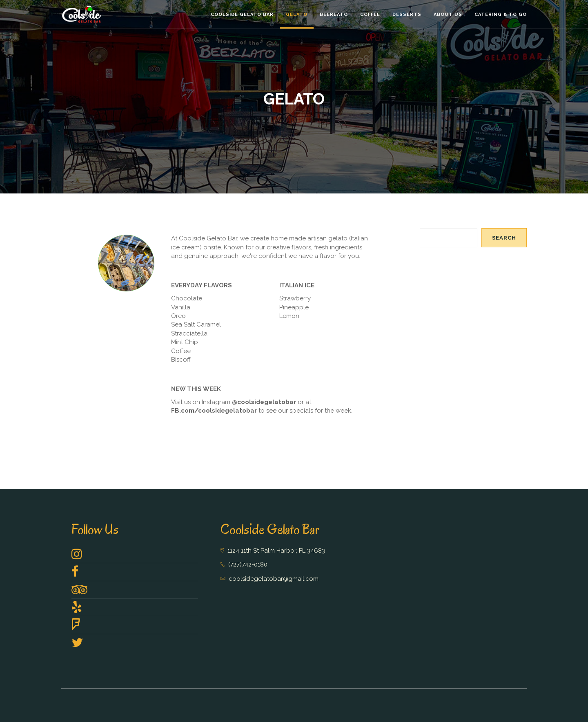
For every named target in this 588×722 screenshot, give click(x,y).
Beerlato (334, 14)
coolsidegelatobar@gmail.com (274, 579)
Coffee (370, 14)
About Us (448, 14)
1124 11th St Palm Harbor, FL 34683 (276, 551)
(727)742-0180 (248, 564)
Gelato (297, 14)
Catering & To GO (501, 14)
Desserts (407, 14)
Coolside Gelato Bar (242, 14)
